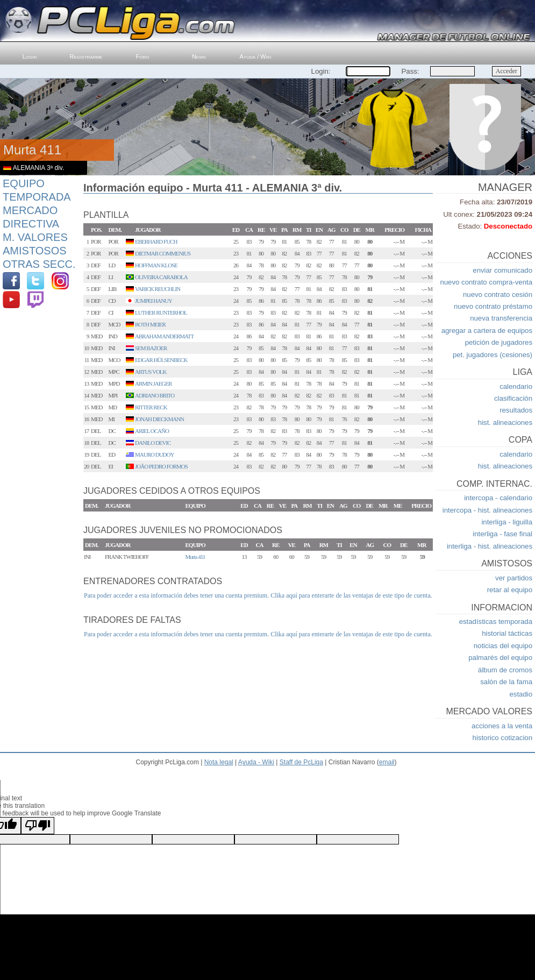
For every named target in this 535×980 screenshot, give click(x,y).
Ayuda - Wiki (256, 762)
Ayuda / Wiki (256, 56)
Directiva (31, 224)
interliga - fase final (502, 534)
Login (30, 56)
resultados (516, 410)
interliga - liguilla (507, 522)
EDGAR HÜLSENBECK (161, 360)
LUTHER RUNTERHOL (161, 313)
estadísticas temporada (496, 622)
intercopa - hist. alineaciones (487, 510)
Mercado (30, 210)
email (387, 762)
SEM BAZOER (151, 348)
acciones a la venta (502, 726)
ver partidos (514, 578)
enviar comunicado (502, 270)
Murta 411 (195, 557)
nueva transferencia (501, 318)
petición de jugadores (499, 342)
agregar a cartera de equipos (487, 331)
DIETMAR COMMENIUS (163, 253)
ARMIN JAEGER (153, 384)
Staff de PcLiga (301, 762)
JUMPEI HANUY (154, 301)
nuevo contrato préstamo (493, 306)
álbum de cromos (505, 670)
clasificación (513, 398)
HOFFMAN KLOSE (156, 265)
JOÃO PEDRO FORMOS (161, 466)
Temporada (37, 197)
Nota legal (219, 762)
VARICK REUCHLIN (158, 289)
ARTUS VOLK (151, 372)
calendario (516, 386)
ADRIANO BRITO (155, 395)
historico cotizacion (502, 738)
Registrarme (86, 56)
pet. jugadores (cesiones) (493, 355)
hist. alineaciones (505, 422)
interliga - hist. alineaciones (490, 546)
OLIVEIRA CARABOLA (161, 277)
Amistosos (35, 251)
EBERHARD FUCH (156, 242)
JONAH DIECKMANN (159, 419)
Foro (143, 56)
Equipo (24, 183)
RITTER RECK (151, 407)
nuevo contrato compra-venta (486, 282)
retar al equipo (510, 590)
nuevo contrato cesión (498, 294)
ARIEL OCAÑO (152, 431)
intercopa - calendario (498, 498)
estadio (521, 694)
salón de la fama (506, 682)
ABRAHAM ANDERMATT (164, 336)
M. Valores (35, 237)
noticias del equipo (503, 646)
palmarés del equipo (500, 658)
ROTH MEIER (150, 324)
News (199, 56)
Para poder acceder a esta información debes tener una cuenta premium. (176, 595)
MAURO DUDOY (154, 455)
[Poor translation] (38, 826)
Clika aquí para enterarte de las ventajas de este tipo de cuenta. (351, 595)
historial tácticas (507, 633)
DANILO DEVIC (153, 443)
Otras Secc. (39, 264)
